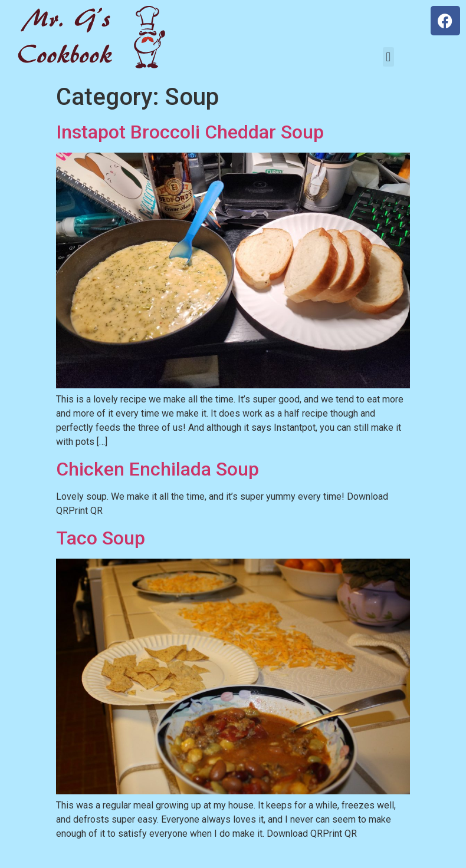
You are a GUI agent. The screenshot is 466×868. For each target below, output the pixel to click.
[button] (388, 57)
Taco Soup (101, 538)
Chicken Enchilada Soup (157, 469)
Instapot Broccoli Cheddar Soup (190, 132)
